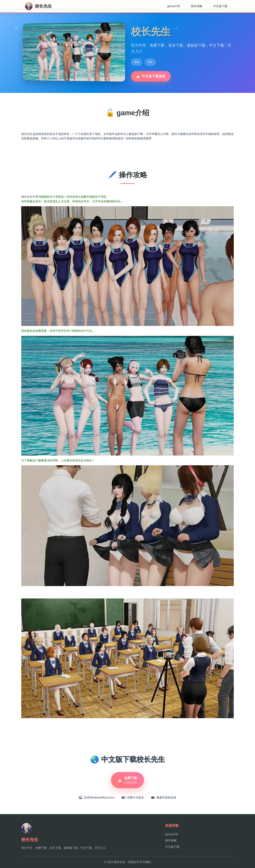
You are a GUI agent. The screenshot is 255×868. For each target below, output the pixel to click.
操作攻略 (197, 6)
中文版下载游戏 (151, 76)
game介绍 (174, 6)
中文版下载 (220, 6)
